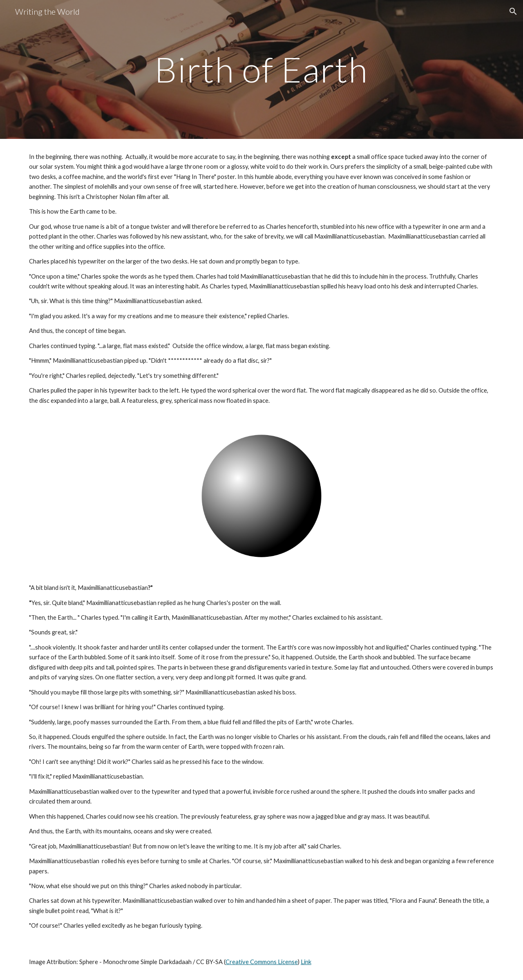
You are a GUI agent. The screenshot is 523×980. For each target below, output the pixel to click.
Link (306, 962)
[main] (261, 69)
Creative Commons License (262, 962)
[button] (513, 11)
